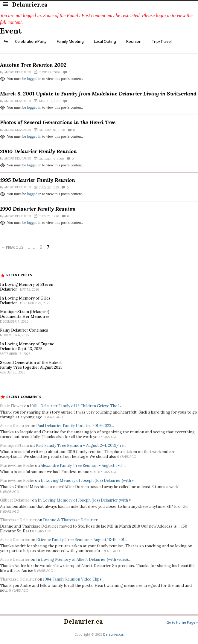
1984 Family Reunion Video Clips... (74, 579)
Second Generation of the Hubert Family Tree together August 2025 (31, 365)
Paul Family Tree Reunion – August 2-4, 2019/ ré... (81, 445)
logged (32, 79)
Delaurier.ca (113, 634)
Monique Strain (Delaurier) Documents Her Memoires (25, 314)
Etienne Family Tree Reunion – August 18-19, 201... (82, 540)
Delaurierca (83, 621)
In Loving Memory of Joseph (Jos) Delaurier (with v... (89, 480)
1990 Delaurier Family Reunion (38, 209)
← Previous (12, 247)
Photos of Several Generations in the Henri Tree (58, 122)
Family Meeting (70, 41)
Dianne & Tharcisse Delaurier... (71, 520)
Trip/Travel (162, 41)
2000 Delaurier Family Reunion (38, 151)
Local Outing (105, 41)
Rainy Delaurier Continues (24, 330)
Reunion (134, 41)
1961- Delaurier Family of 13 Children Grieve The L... (77, 406)
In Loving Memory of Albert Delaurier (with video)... (83, 559)
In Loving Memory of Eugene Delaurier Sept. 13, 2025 (27, 346)
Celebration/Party (31, 41)
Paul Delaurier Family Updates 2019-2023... (75, 426)
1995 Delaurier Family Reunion (38, 180)
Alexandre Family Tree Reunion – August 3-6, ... (83, 465)
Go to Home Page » (182, 622)
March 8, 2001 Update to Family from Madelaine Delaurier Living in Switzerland (98, 94)
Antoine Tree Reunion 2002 (33, 65)
